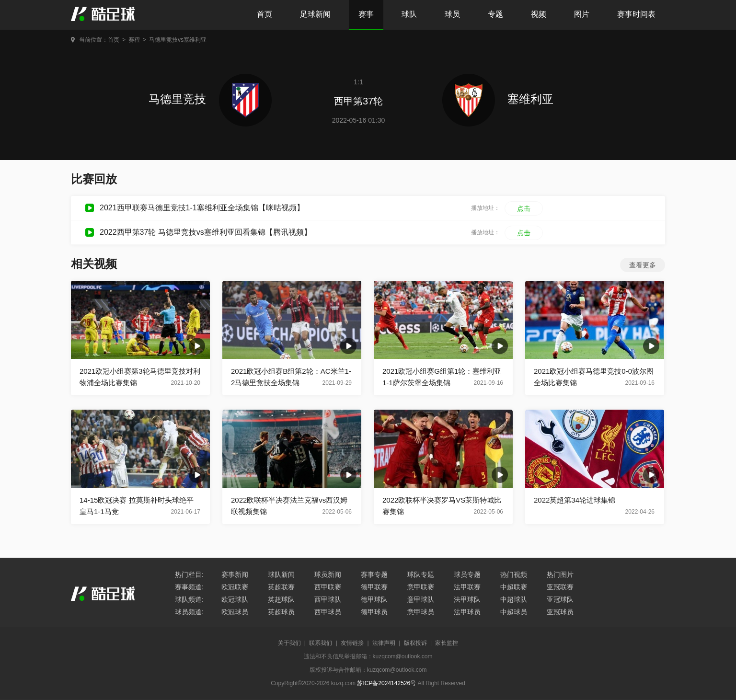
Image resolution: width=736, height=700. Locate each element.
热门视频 (514, 574)
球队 (409, 14)
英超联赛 (281, 587)
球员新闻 (328, 574)
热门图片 (560, 574)
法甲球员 (467, 612)
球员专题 (467, 574)
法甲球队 (467, 599)
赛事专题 (374, 574)
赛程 (134, 40)
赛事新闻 (235, 574)
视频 (539, 14)
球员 (452, 14)
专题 (495, 14)
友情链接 (352, 643)
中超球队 (514, 599)
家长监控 (447, 643)
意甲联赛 (421, 587)
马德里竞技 (210, 99)
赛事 (366, 14)
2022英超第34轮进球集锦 (575, 500)
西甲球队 (328, 599)
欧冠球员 (235, 612)
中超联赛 (514, 587)
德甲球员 (374, 612)
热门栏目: (189, 574)
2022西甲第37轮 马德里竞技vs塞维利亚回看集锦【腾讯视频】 (206, 232)
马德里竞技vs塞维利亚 (178, 40)
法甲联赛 (467, 587)
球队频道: (189, 599)
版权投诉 (415, 643)
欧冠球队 (235, 599)
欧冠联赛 (235, 587)
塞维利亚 (498, 99)
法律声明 (384, 643)
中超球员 (514, 612)
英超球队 (281, 599)
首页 (264, 14)
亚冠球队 (560, 599)
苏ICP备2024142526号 (386, 683)
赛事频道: (189, 587)
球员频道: (189, 612)
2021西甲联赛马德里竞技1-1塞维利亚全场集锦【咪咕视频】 (202, 208)
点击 (524, 208)
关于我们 (289, 643)
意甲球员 (421, 612)
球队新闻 (281, 574)
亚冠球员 (560, 612)
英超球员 (281, 612)
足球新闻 (315, 14)
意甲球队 (421, 599)
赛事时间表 (636, 14)
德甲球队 (374, 599)
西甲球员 (328, 612)
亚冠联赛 (560, 587)
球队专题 (421, 574)
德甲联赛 (374, 587)
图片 (582, 14)
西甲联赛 (328, 587)
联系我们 (321, 643)
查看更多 (643, 265)
